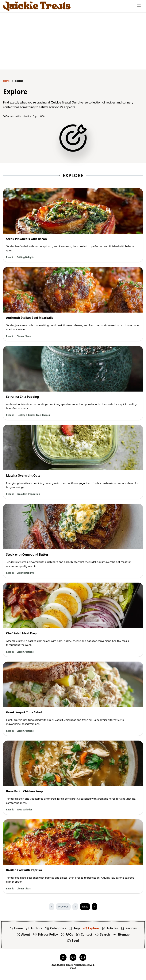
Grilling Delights (26, 257)
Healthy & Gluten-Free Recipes (33, 415)
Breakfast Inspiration (28, 494)
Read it (10, 257)
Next (85, 907)
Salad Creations (25, 652)
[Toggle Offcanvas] (139, 6)
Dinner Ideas (24, 336)
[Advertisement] (73, 41)
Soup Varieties (25, 810)
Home (6, 81)
